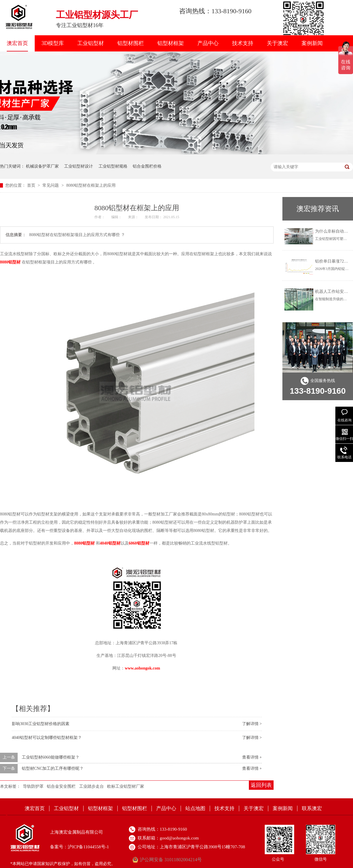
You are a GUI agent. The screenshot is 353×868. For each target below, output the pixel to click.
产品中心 (208, 43)
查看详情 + (252, 757)
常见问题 (51, 185)
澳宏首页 (17, 43)
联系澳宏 (312, 808)
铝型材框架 (171, 43)
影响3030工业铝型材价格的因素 (41, 724)
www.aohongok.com (142, 668)
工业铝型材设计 (79, 166)
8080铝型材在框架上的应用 (91, 185)
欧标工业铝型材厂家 (126, 786)
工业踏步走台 (91, 786)
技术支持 (243, 43)
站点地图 (195, 808)
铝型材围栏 (131, 43)
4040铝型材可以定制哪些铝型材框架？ (47, 738)
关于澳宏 (277, 43)
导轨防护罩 (33, 786)
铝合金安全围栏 (61, 786)
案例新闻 (312, 43)
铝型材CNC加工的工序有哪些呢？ (53, 768)
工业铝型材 (91, 43)
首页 (32, 185)
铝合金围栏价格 (147, 166)
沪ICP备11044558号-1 (88, 847)
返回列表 (261, 785)
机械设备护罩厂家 (42, 166)
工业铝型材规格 (113, 166)
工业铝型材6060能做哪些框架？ (51, 757)
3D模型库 (53, 43)
